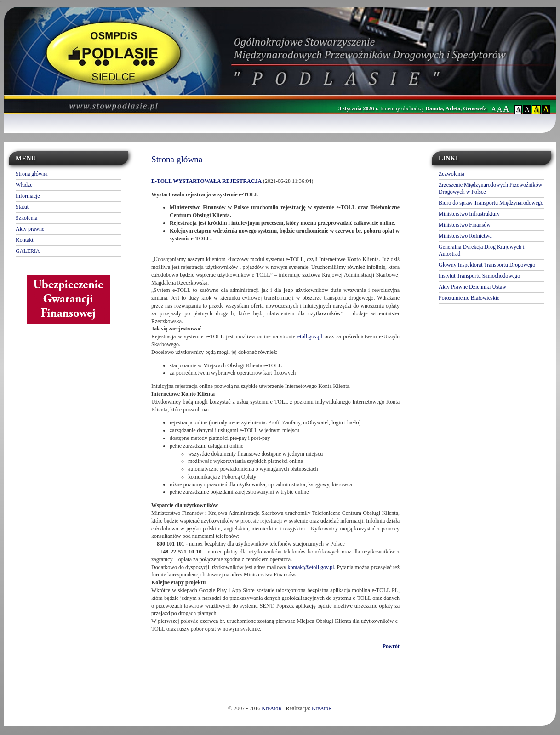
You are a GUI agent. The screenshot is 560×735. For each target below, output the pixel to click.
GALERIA (28, 251)
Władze (24, 185)
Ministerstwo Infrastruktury (469, 214)
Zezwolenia (451, 174)
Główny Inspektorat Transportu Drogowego (487, 265)
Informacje (28, 196)
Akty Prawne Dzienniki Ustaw (472, 287)
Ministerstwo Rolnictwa (465, 236)
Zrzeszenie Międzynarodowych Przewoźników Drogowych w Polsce (490, 188)
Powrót (391, 646)
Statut (22, 207)
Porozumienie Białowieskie (469, 298)
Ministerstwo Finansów (465, 225)
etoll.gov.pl (310, 336)
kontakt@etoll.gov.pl (311, 567)
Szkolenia (26, 218)
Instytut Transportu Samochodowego (479, 276)
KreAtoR (272, 708)
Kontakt (25, 240)
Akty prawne (30, 229)
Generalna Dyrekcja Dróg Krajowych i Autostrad (482, 250)
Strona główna (32, 174)
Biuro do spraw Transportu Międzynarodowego (491, 203)
